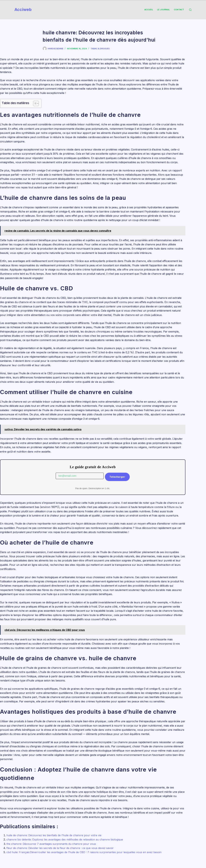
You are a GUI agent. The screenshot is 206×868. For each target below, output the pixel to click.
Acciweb (23, 10)
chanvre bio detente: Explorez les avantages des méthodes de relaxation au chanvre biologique (65, 839)
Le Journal (163, 10)
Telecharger (117, 477)
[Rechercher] (190, 10)
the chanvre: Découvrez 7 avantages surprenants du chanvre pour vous (51, 844)
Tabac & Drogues (100, 49)
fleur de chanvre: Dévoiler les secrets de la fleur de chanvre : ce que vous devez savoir (60, 848)
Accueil (149, 10)
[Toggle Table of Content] (34, 103)
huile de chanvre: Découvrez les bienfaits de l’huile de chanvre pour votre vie (54, 835)
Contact (179, 10)
